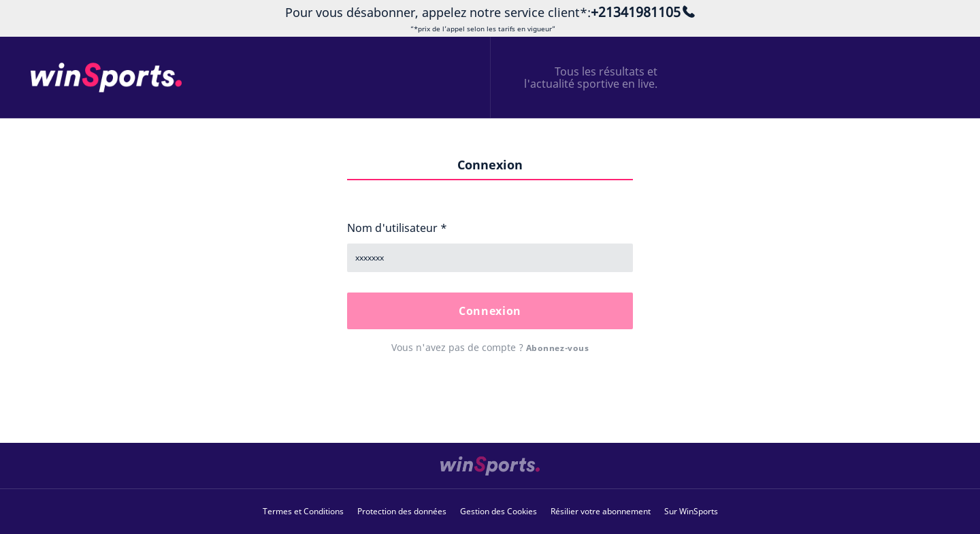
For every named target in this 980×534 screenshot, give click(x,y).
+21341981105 (636, 12)
